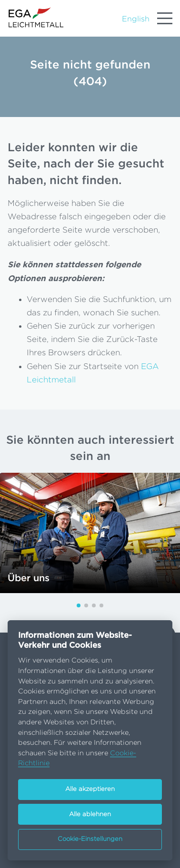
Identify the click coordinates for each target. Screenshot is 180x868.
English (136, 19)
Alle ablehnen (90, 814)
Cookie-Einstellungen (90, 839)
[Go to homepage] (36, 17)
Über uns (29, 578)
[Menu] (165, 19)
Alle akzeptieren (90, 789)
